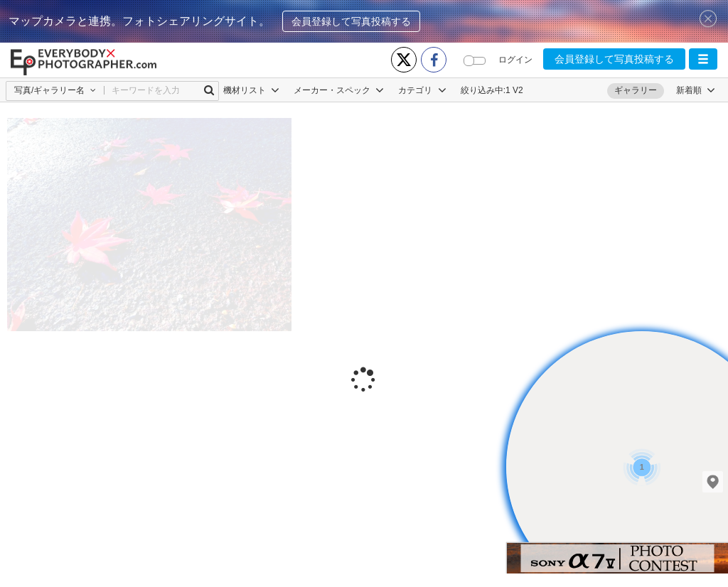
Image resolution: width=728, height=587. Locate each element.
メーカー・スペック (339, 90)
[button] (703, 59)
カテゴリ (422, 90)
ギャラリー (636, 90)
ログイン (515, 60)
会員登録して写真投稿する (351, 21)
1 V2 (514, 90)
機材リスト (251, 90)
